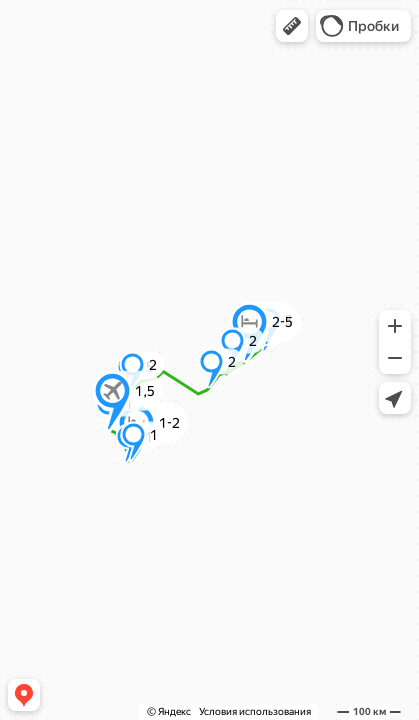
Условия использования (255, 711)
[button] (292, 26)
